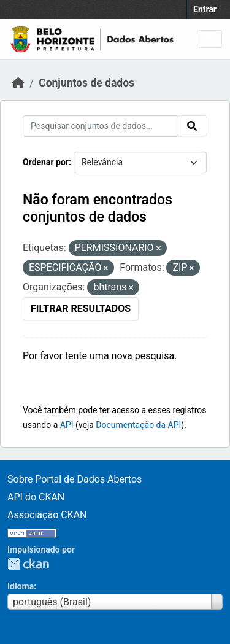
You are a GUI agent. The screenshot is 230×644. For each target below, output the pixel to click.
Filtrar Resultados (81, 308)
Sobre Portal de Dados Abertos (75, 479)
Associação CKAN (47, 515)
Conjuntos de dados (86, 83)
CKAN (28, 564)
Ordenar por (46, 162)
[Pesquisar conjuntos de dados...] (100, 126)
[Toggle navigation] (209, 39)
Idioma (21, 586)
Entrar (205, 9)
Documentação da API (138, 425)
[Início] (18, 83)
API (67, 425)
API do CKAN (36, 497)
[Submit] (192, 126)
